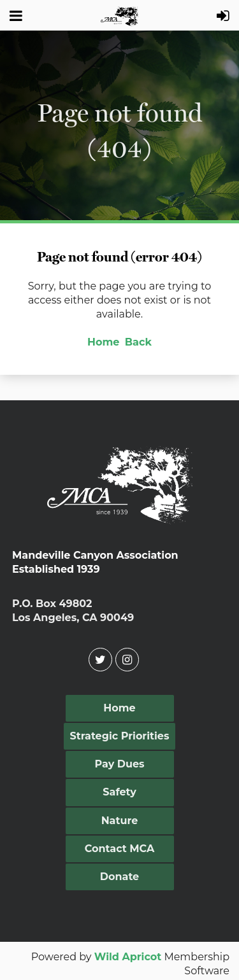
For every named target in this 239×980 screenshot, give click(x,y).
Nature (120, 821)
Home (103, 342)
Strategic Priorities (120, 736)
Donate (119, 877)
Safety (119, 792)
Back (138, 342)
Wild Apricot (128, 957)
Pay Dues (119, 764)
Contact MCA (119, 849)
